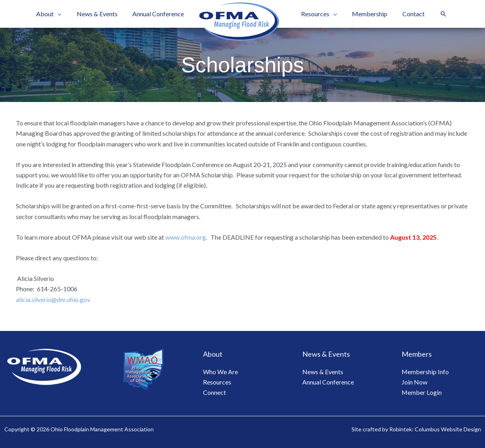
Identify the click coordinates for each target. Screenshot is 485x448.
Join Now (414, 382)
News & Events (323, 372)
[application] (63, 14)
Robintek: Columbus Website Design (435, 429)
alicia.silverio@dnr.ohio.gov (53, 299)
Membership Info (425, 372)
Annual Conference (328, 382)
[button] (437, 14)
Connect (214, 392)
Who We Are (220, 372)
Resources (217, 382)
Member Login (422, 392)
